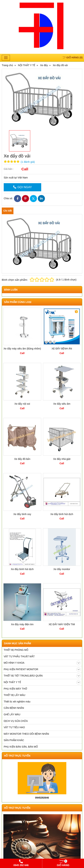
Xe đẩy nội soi (22, 404)
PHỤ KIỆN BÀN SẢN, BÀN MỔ (21, 747)
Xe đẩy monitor (62, 569)
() (73, 57)
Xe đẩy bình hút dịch (62, 514)
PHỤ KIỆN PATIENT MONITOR (42, 669)
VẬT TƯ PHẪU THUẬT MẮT (19, 656)
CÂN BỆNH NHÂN (14, 708)
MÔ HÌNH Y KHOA (42, 663)
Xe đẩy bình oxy (22, 514)
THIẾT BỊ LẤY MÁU (15, 695)
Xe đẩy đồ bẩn (22, 459)
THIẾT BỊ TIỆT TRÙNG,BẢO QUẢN (42, 676)
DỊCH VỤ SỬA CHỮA (16, 721)
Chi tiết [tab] (8, 211)
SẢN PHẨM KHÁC (14, 740)
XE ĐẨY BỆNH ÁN (62, 349)
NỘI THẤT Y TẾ (42, 682)
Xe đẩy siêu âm (62, 404)
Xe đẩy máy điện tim (22, 624)
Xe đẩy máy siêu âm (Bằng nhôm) (22, 349)
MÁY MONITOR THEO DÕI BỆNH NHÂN (26, 734)
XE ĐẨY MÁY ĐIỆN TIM (62, 624)
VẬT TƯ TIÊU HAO (14, 727)
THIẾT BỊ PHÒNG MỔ (16, 650)
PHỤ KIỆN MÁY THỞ (15, 689)
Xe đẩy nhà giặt (62, 459)
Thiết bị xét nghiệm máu (17, 702)
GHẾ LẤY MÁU (12, 714)
